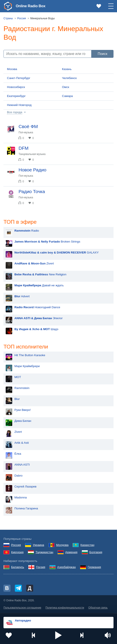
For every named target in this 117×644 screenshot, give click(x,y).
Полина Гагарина (26, 509)
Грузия (41, 567)
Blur (17, 400)
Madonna (21, 498)
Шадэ (36, 329)
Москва (12, 69)
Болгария (96, 553)
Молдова (62, 545)
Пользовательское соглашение (22, 608)
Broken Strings (47, 242)
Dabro (18, 476)
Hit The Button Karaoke (30, 356)
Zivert (34, 264)
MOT (18, 378)
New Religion (40, 275)
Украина (38, 545)
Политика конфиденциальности (65, 608)
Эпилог (39, 318)
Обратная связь (98, 608)
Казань (67, 69)
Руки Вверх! (23, 411)
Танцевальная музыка (32, 154)
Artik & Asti (22, 443)
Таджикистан (44, 553)
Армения (71, 553)
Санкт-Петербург (19, 78)
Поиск (102, 54)
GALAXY (57, 253)
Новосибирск (16, 87)
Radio (27, 231)
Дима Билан (23, 421)
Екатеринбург (16, 96)
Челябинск (69, 78)
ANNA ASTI (22, 465)
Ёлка (18, 454)
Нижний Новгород (19, 105)
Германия (94, 567)
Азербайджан (66, 567)
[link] (8, 6)
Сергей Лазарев (25, 487)
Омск (66, 87)
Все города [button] (15, 112)
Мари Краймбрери (27, 367)
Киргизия (17, 553)
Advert (22, 296)
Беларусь (18, 567)
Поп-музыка (26, 132)
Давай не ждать (39, 286)
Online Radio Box (31, 6)
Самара (67, 96)
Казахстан (87, 545)
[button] (58, 635)
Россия (16, 545)
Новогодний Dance (37, 307)
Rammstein (22, 389)
